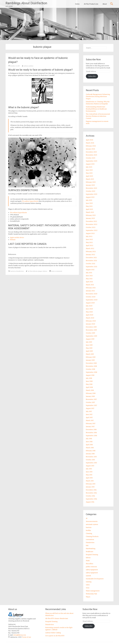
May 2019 (89, 348)
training (89, 582)
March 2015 (90, 481)
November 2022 (92, 224)
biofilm (88, 530)
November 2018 (91, 366)
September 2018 (91, 372)
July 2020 (89, 306)
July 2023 (89, 200)
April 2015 (89, 478)
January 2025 (90, 185)
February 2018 (91, 393)
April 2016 (89, 445)
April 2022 (90, 245)
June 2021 (89, 276)
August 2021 (90, 270)
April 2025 (89, 176)
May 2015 (89, 475)
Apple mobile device (17, 237)
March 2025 (90, 179)
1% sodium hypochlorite (30, 201)
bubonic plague (38, 271)
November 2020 (92, 294)
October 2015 (90, 460)
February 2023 (91, 215)
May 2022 (89, 242)
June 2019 (89, 345)
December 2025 (91, 152)
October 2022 (91, 227)
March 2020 (90, 318)
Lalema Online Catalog (53, 633)
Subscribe (92, 76)
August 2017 (90, 408)
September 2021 (92, 267)
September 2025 (92, 161)
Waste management (93, 591)
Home (77, 4)
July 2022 (89, 236)
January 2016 (90, 454)
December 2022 (91, 221)
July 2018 (89, 378)
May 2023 (89, 206)
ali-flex (30, 271)
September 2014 (91, 499)
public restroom (91, 567)
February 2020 (91, 321)
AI (87, 518)
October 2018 (90, 369)
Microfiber (90, 564)
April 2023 (89, 209)
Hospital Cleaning (92, 555)
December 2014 (91, 490)
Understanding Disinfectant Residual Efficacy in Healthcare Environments (96, 109)
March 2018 (90, 390)
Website (13, 240)
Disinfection (20, 271)
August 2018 (90, 375)
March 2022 (90, 248)
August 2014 (90, 502)
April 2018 (89, 387)
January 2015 (90, 487)
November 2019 (91, 330)
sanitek (88, 576)
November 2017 (91, 399)
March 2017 (90, 420)
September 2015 (91, 463)
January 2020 (90, 324)
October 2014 (90, 496)
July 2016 (89, 439)
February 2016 (91, 451)
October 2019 (90, 333)
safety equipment (92, 570)
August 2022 (90, 233)
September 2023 (92, 194)
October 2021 (90, 264)
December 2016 (91, 430)
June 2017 (89, 414)
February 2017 (91, 423)
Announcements (92, 521)
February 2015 (91, 484)
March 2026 (90, 143)
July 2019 (89, 342)
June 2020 (89, 309)
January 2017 (90, 426)
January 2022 (90, 255)
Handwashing (91, 549)
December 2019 (91, 327)
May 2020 (89, 312)
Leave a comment (57, 271)
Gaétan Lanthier (28, 66)
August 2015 (90, 466)
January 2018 (90, 396)
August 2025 (90, 164)
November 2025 (91, 155)
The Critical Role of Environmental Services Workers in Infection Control (98, 116)
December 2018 (91, 363)
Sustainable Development (95, 579)
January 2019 (90, 360)
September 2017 (91, 405)
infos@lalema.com (20, 635)
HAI (87, 545)
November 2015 (91, 457)
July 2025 (89, 167)
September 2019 (91, 336)
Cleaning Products (92, 536)
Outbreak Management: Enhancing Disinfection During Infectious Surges (98, 96)
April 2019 (89, 351)
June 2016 (89, 442)
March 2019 (90, 354)
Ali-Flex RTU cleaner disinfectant (57, 618)
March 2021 (90, 285)
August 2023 (90, 197)
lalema (45, 271)
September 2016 (91, 436)
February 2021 (91, 288)
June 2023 (89, 203)
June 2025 (89, 170)
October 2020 (91, 297)
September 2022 (92, 230)
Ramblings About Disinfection (26, 3)
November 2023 (91, 188)
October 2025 (91, 158)
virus (88, 588)
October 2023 (90, 191)
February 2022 (91, 251)
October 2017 (90, 402)
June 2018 (89, 381)
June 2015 (89, 472)
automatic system (92, 524)
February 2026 (91, 146)
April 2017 (89, 417)
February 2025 (91, 182)
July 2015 (89, 469)
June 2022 (89, 239)
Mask (88, 561)
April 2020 (90, 315)
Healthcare (90, 552)
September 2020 (92, 300)
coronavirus (90, 539)
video (88, 585)
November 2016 (91, 433)
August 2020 (90, 303)
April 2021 (89, 282)
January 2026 (90, 149)
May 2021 (89, 279)
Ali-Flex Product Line (91, 4)
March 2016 (90, 448)
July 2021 (89, 273)
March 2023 (90, 212)
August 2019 (90, 339)
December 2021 (91, 258)
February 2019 (91, 357)
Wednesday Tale (91, 594)
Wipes (88, 597)
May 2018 (89, 384)
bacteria (13, 271)
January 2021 (90, 291)
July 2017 (89, 411)
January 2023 (90, 218)
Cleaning (89, 533)
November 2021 (91, 261)
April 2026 (90, 140)
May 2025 (89, 173)
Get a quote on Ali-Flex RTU (55, 636)
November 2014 (91, 493)
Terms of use (26, 637)
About (105, 4)
